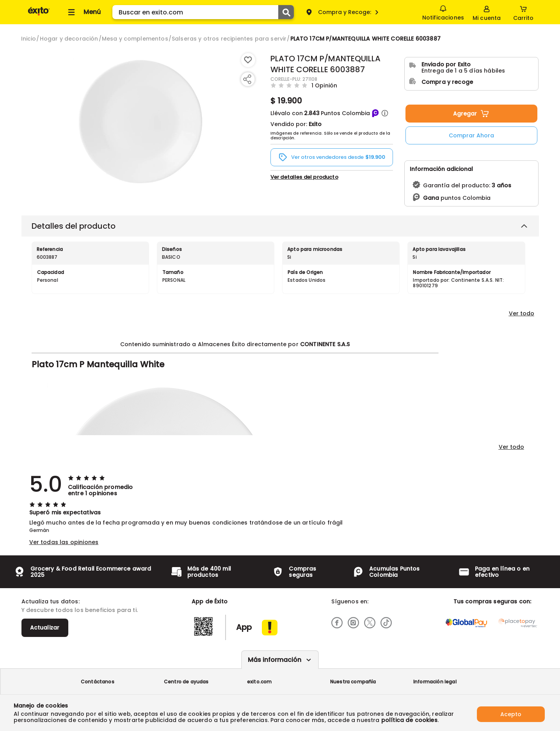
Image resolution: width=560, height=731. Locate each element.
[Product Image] (140, 121)
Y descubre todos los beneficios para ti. (80, 610)
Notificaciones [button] (442, 12)
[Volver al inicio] (39, 15)
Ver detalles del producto (304, 177)
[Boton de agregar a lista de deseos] (248, 60)
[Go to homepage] (29, 39)
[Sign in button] (486, 12)
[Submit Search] (286, 12)
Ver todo (522, 313)
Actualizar (45, 628)
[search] (203, 12)
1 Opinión (324, 85)
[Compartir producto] (247, 79)
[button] (385, 113)
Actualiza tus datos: (51, 601)
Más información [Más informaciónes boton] (275, 660)
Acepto (511, 713)
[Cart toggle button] (523, 12)
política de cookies (409, 720)
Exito (315, 124)
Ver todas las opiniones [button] (64, 542)
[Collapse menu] (83, 12)
